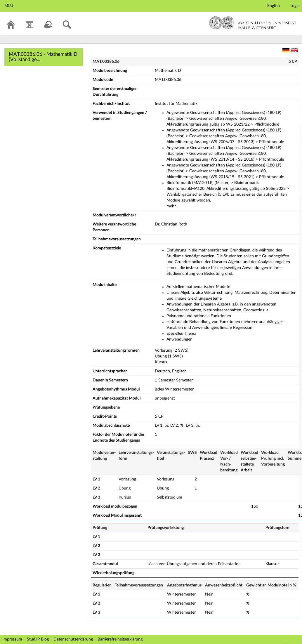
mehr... (172, 206)
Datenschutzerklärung (73, 639)
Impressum (12, 639)
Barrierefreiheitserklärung (120, 639)
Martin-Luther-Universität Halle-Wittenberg (253, 23)
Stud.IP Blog (38, 639)
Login (295, 6)
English (274, 6)
